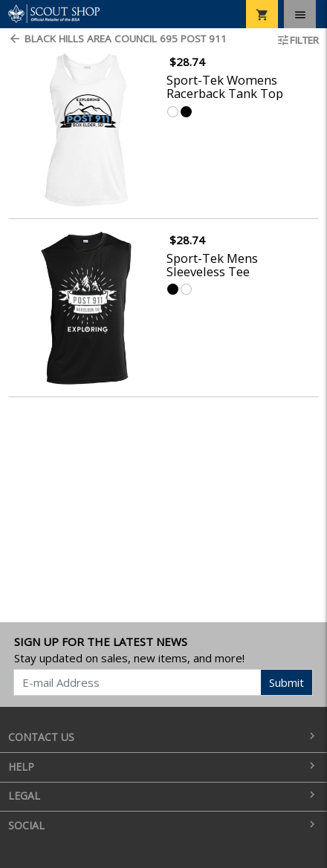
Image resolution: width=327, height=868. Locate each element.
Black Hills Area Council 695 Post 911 (117, 39)
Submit (286, 682)
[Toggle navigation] (300, 14)
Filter (298, 40)
